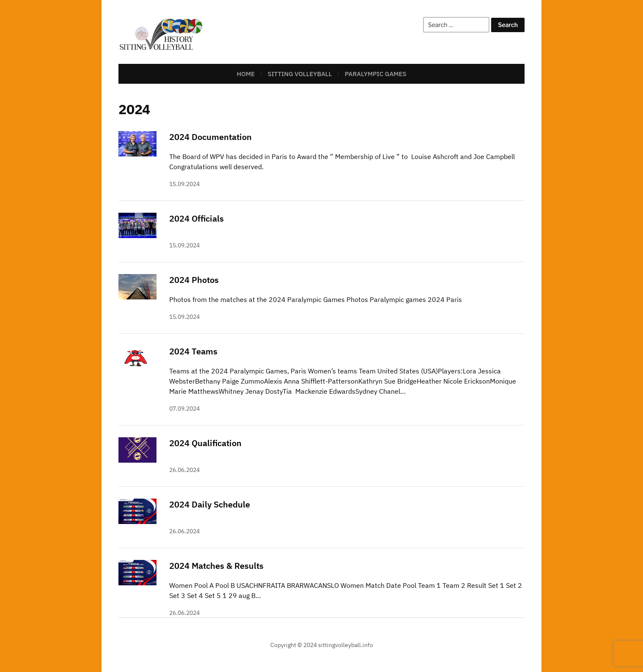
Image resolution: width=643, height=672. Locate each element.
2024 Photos (194, 280)
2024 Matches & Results (216, 566)
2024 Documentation (210, 137)
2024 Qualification (205, 443)
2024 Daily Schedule (210, 504)
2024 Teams (193, 351)
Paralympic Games (375, 74)
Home (246, 74)
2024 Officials (196, 218)
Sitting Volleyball (300, 74)
